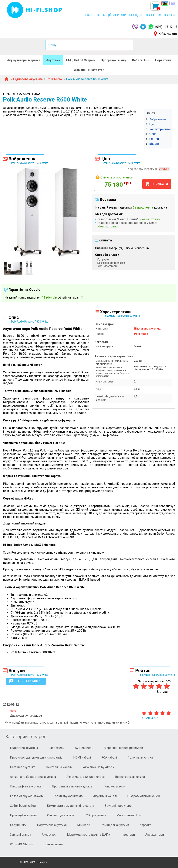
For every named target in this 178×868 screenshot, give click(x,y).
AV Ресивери (84, 748)
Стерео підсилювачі (61, 815)
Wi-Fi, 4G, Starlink (22, 844)
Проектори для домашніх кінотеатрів (36, 757)
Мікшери (84, 825)
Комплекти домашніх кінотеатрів (71, 806)
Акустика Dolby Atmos (98, 767)
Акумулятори (155, 835)
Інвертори (128, 835)
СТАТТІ (150, 15)
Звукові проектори (118, 806)
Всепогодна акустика (130, 777)
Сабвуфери (56, 748)
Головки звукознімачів (26, 796)
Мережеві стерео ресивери (123, 748)
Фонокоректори (114, 786)
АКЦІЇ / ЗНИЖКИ (114, 15)
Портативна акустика (52, 825)
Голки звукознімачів (68, 796)
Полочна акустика (140, 757)
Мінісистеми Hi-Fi (129, 815)
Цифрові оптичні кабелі (144, 796)
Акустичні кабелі (105, 796)
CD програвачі (96, 815)
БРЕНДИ (135, 15)
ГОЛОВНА (92, 15)
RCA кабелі (109, 757)
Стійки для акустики (115, 825)
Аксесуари (49, 835)
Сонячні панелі (54, 844)
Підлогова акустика (24, 748)
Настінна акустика (23, 767)
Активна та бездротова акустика (33, 777)
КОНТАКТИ (166, 15)
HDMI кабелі (82, 757)
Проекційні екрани (23, 815)
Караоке (145, 825)
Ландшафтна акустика (26, 786)
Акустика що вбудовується (86, 777)
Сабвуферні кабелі (23, 806)
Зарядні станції (21, 835)
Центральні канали (59, 767)
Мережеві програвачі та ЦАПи (89, 835)
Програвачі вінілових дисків (72, 786)
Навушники (18, 825)
